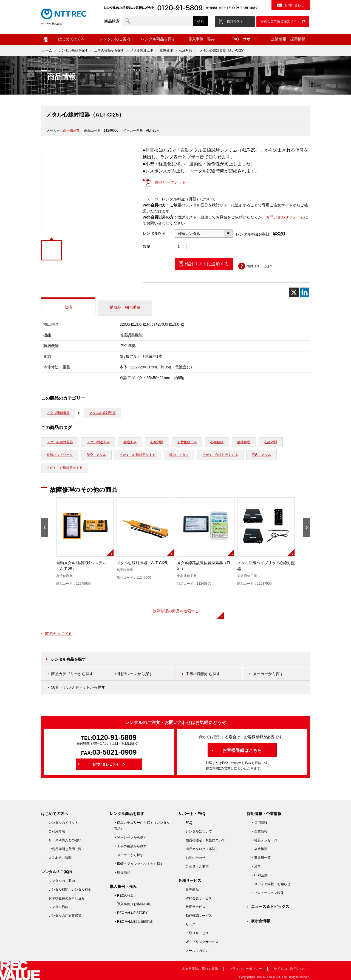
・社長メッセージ (264, 840)
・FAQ (187, 823)
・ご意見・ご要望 (196, 867)
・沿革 (256, 867)
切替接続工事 (187, 442)
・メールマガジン (196, 951)
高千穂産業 (71, 130)
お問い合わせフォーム (285, 217)
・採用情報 (259, 823)
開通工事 (130, 442)
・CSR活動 (259, 875)
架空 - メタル (96, 455)
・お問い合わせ (194, 858)
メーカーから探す (268, 674)
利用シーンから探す (135, 674)
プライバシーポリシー (245, 969)
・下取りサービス (196, 933)
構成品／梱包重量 (125, 307)
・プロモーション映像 (267, 893)
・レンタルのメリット (62, 823)
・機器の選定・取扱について (204, 840)
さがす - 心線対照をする (138, 455)
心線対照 (186, 50)
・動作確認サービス (197, 916)
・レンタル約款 (57, 907)
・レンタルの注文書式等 (63, 916)
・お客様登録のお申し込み (65, 898)
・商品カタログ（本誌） (200, 849)
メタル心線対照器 (103, 413)
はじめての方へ (72, 39)
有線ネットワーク (60, 455)
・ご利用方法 (55, 831)
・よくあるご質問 (58, 858)
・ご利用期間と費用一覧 (63, 849)
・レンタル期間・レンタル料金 (68, 890)
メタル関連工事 (142, 50)
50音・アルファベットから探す (78, 687)
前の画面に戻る (58, 634)
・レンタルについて (197, 831)
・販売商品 (191, 890)
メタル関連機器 (58, 413)
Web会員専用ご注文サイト (280, 21)
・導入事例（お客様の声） (134, 904)
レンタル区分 (154, 233)
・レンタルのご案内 (60, 881)
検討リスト (235, 21)
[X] (294, 292)
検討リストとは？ (260, 266)
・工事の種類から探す (130, 846)
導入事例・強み (202, 39)
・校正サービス (194, 907)
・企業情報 (259, 831)
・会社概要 (259, 849)
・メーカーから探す (129, 855)
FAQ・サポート (245, 39)
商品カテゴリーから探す (72, 674)
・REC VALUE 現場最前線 (133, 922)
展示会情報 (261, 921)
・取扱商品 (122, 873)
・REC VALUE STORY (131, 913)
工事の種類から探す (109, 50)
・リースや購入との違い (63, 840)
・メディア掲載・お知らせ (271, 884)
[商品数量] (181, 246)
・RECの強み (124, 896)
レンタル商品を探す (158, 39)
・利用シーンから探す (130, 837)
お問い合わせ (294, 5)
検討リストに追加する (207, 264)
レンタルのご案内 (115, 39)
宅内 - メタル (261, 455)
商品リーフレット (170, 182)
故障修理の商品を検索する (176, 611)
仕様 (68, 307)
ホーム (46, 39)
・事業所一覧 (261, 858)
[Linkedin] (305, 292)
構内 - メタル (179, 455)
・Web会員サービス (197, 898)
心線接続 (217, 442)
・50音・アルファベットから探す (139, 864)
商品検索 (112, 21)
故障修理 (166, 50)
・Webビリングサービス (200, 942)
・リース (189, 924)
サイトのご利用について (292, 969)
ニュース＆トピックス (270, 907)
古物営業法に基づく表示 (200, 969)
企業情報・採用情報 (288, 39)
